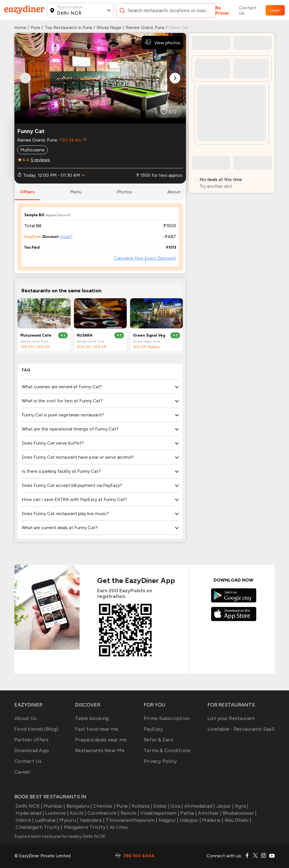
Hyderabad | (29, 813)
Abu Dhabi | (237, 820)
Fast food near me (97, 729)
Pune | (123, 806)
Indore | (24, 820)
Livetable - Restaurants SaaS (241, 729)
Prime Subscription (167, 718)
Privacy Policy (160, 761)
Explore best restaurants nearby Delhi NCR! (60, 836)
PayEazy (153, 729)
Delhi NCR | (28, 806)
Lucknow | (56, 813)
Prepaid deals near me (101, 740)
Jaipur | (224, 806)
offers (27, 192)
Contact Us (248, 10)
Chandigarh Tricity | (38, 827)
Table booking (92, 718)
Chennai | (103, 806)
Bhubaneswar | (239, 813)
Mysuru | (68, 820)
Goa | (176, 806)
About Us (25, 718)
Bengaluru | (78, 806)
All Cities (118, 827)
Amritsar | (209, 813)
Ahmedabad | (199, 806)
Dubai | (161, 806)
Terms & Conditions (167, 750)
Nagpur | (168, 820)
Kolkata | (142, 806)
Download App (32, 750)
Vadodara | (91, 820)
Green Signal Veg (149, 335)
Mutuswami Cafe (36, 335)
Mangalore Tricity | (85, 827)
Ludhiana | (46, 820)
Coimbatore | (103, 813)
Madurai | (212, 820)
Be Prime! (222, 10)
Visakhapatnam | (159, 813)
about (174, 192)
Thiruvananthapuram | (131, 820)
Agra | (241, 806)
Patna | (188, 813)
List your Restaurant (231, 718)
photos (124, 192)
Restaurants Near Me (100, 750)
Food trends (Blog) (36, 729)
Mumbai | (54, 806)
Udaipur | (190, 820)
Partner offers (32, 740)
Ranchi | (129, 813)
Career (23, 772)
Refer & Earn (158, 740)
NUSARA (85, 335)
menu (76, 192)
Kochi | (78, 813)
